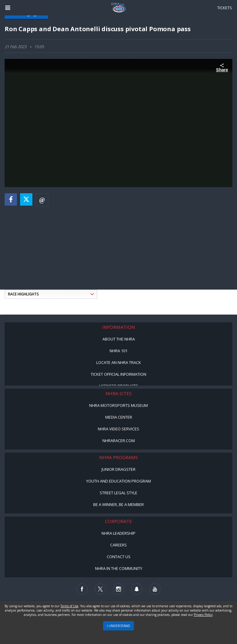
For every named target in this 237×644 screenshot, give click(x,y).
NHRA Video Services (118, 429)
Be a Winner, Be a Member (118, 504)
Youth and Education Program (118, 481)
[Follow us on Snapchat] (137, 589)
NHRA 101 (118, 351)
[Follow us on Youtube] (155, 589)
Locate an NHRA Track (119, 362)
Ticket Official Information (118, 374)
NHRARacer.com (119, 441)
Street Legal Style (118, 493)
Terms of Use (69, 606)
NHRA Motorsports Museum (118, 405)
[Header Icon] (8, 8)
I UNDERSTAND (118, 626)
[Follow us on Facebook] (82, 589)
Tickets (225, 8)
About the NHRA (119, 339)
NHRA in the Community (119, 568)
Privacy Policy (203, 615)
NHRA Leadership (118, 533)
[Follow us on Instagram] (118, 589)
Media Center (119, 417)
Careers (118, 545)
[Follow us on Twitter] (100, 589)
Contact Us (119, 557)
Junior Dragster (118, 469)
